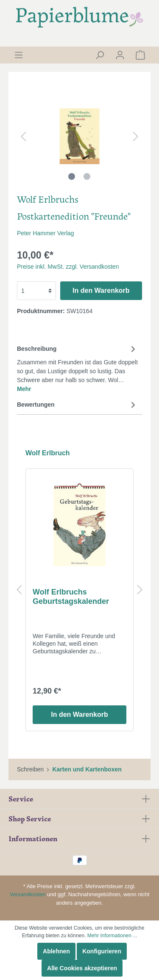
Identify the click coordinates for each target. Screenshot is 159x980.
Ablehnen (56, 951)
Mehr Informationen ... (112, 936)
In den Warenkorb (101, 290)
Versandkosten (28, 894)
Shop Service (30, 818)
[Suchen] (100, 55)
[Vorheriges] (23, 136)
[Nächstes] (136, 136)
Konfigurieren (102, 951)
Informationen (33, 838)
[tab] (77, 367)
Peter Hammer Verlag (46, 233)
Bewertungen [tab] (77, 405)
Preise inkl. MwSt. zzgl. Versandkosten (68, 267)
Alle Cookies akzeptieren (82, 968)
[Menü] (19, 55)
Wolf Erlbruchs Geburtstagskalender (71, 597)
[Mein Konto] (120, 55)
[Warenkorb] (140, 55)
